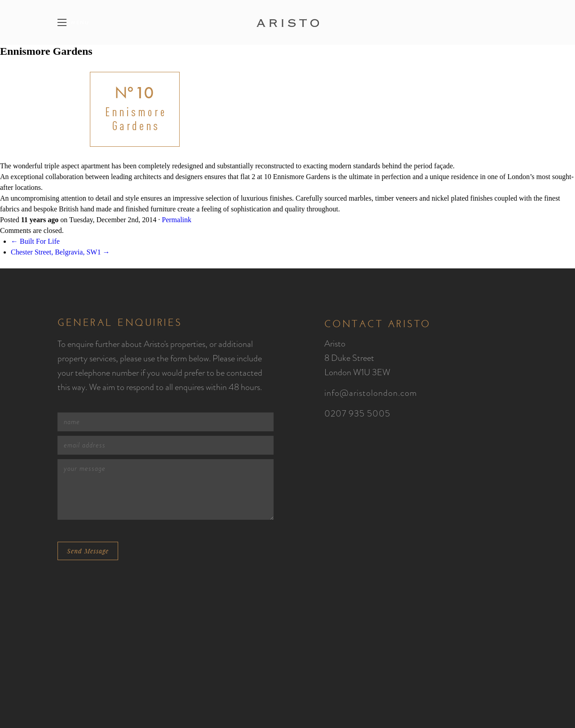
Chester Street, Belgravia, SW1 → (60, 252)
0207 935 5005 (357, 414)
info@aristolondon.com (371, 393)
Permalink (177, 220)
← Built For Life (35, 241)
